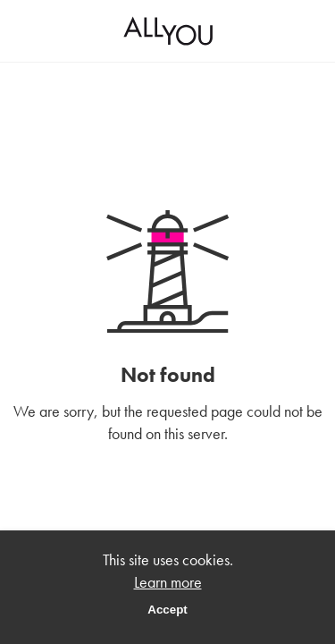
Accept (167, 610)
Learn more (168, 582)
